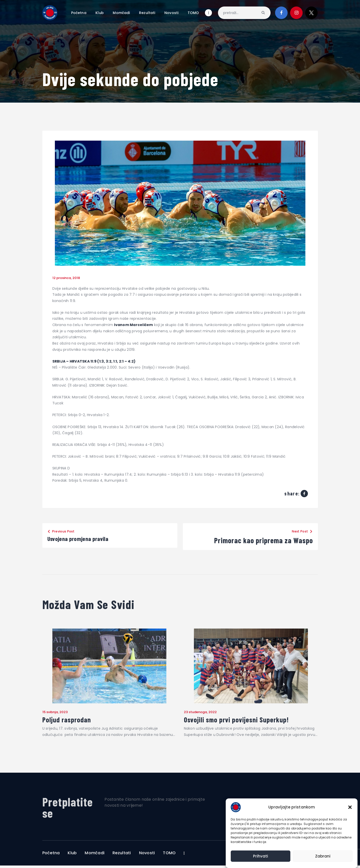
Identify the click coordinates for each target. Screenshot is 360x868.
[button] (350, 807)
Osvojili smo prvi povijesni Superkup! (248, 721)
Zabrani (323, 856)
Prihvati (261, 856)
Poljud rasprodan (71, 721)
